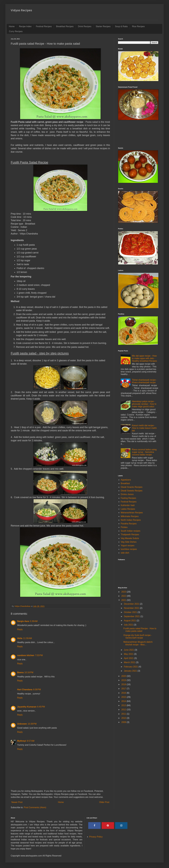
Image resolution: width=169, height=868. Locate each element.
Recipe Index (25, 26)
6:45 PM (41, 707)
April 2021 (129, 658)
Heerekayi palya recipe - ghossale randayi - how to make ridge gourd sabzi (144, 404)
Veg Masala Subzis (130, 538)
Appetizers (126, 480)
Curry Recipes (16, 31)
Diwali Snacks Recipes (132, 487)
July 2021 (129, 625)
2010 (124, 718)
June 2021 (129, 650)
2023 (124, 592)
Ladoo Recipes (128, 509)
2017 (124, 689)
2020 (124, 676)
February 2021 (131, 667)
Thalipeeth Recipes (130, 535)
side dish (125, 553)
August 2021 (130, 621)
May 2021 (129, 654)
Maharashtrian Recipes (132, 513)
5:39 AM (34, 621)
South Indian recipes (131, 531)
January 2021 (131, 671)
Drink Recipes (85, 26)
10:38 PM (32, 724)
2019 (124, 680)
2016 (124, 693)
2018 (124, 684)
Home (12, 26)
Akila (20, 638)
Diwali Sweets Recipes (132, 491)
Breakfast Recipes (65, 26)
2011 (124, 714)
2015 (124, 697)
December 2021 (132, 604)
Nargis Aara (23, 621)
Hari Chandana (25, 690)
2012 (124, 710)
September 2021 (132, 616)
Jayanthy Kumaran (27, 707)
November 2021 (132, 608)
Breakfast (125, 483)
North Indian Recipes (131, 520)
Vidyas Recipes (21, 10)
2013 (124, 705)
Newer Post (17, 802)
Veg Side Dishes (129, 542)
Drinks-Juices (127, 494)
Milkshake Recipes (130, 516)
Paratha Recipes (129, 524)
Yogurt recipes (128, 546)
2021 (124, 600)
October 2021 (131, 612)
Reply (20, 629)
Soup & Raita (121, 26)
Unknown (22, 724)
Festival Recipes (44, 26)
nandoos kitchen (26, 655)
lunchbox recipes (129, 549)
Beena (20, 672)
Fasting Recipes (128, 498)
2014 (124, 701)
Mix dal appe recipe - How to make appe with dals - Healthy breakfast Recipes (144, 358)
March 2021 (130, 662)
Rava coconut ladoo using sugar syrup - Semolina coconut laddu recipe (144, 452)
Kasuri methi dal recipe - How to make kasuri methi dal (144, 428)
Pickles (124, 527)
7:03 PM (39, 655)
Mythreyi (22, 741)
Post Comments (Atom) (35, 807)
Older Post (104, 802)
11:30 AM (27, 638)
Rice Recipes (138, 26)
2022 (124, 596)
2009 (124, 722)
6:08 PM (37, 690)
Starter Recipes (103, 26)
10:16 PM (29, 672)
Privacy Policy (96, 837)
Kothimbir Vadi (128, 505)
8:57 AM (31, 741)
